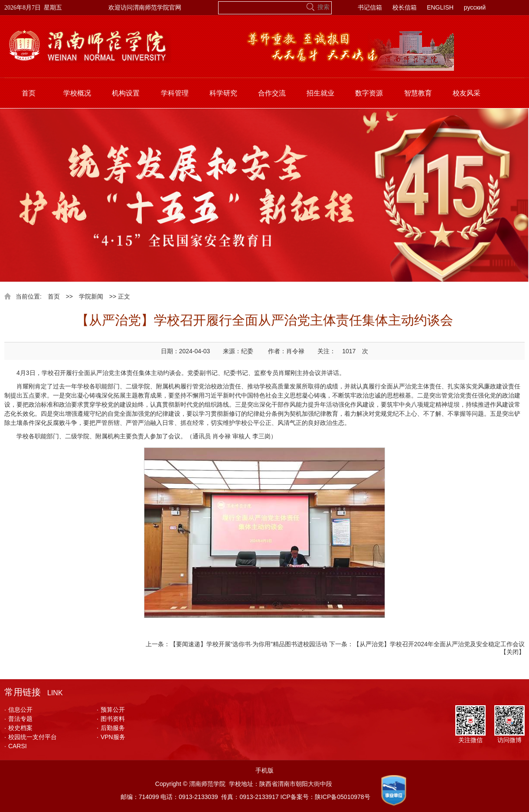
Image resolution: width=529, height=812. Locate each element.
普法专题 (18, 719)
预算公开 (111, 710)
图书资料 (111, 719)
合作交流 (272, 93)
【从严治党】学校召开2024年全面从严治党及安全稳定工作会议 (439, 644)
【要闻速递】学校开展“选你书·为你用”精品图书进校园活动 (249, 644)
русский (475, 7)
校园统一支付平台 (31, 737)
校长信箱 (405, 7)
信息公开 (18, 710)
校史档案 (18, 728)
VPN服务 (111, 737)
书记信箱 (370, 7)
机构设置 (126, 93)
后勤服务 (111, 728)
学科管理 (175, 93)
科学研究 (223, 93)
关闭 (513, 652)
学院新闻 (91, 296)
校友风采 (467, 93)
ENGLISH (440, 7)
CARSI (16, 746)
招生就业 (320, 93)
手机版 (264, 770)
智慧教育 (418, 93)
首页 (29, 93)
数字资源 (369, 93)
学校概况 (77, 93)
